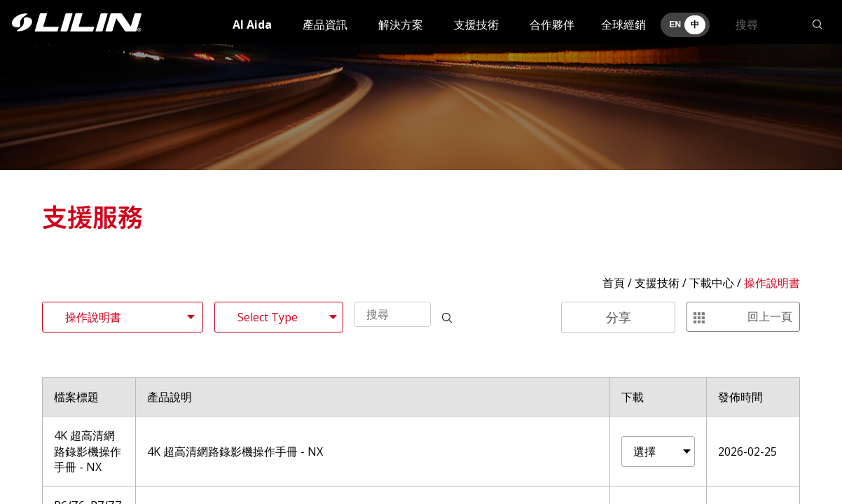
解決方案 (401, 24)
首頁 (614, 283)
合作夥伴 (552, 24)
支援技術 (476, 24)
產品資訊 (325, 24)
